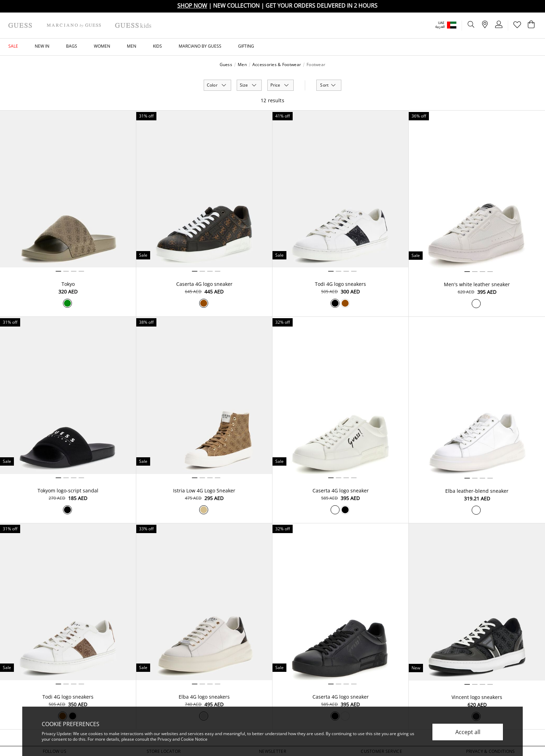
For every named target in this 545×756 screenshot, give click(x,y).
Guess (226, 65)
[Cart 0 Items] (531, 26)
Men (242, 65)
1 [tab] (58, 271)
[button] (451, 25)
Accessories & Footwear (277, 65)
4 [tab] (81, 271)
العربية (440, 27)
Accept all (468, 732)
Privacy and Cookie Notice (182, 739)
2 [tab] (66, 271)
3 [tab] (74, 271)
